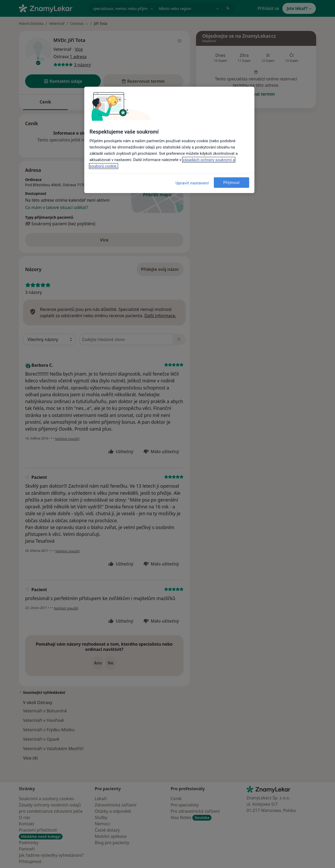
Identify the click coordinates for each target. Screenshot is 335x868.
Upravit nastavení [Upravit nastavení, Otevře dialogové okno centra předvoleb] (192, 183)
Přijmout (231, 183)
